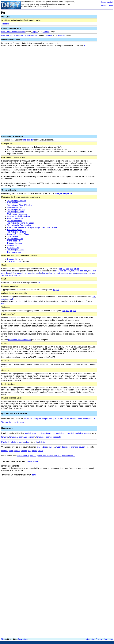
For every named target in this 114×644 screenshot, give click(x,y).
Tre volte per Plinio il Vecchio (20, 205)
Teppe (35, 32)
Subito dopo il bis (15, 207)
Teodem (49, 35)
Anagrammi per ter (64, 193)
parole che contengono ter (20, 340)
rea (74, 273)
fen (14, 273)
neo (66, 273)
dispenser (66, 447)
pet (70, 273)
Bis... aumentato (14, 252)
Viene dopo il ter (14, 261)
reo (89, 273)
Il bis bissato (13, 203)
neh (54, 273)
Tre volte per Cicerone (17, 201)
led (37, 273)
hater (11, 451)
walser (58, 447)
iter (54, 290)
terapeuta (57, 437)
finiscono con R (69, 456)
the (37, 442)
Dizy (3, 639)
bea (57, 271)
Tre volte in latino (15, 221)
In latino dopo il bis (15, 218)
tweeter (24, 451)
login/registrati (107, 2)
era (64, 311)
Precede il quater (15, 243)
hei (25, 273)
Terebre (46, 32)
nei (58, 273)
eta (3, 303)
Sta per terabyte (49, 418)
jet (34, 273)
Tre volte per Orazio (16, 212)
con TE (33, 456)
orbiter (34, 451)
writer (40, 451)
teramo (49, 437)
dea (90, 271)
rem (85, 273)
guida (111, 5)
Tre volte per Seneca (16, 209)
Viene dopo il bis (14, 241)
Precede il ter (13, 259)
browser (75, 447)
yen (15, 275)
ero (75, 311)
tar (64, 269)
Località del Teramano (66, 418)
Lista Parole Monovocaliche (13, 32)
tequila (87, 433)
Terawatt (61, 35)
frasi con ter (28, 140)
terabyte (5, 437)
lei (40, 273)
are (94, 297)
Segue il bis (12, 245)
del (11, 273)
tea (68, 269)
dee (3, 273)
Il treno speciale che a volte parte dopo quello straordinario (32, 227)
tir (78, 269)
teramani (32, 437)
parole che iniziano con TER (49, 456)
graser (39, 447)
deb (94, 271)
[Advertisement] (91, 497)
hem (29, 273)
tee (71, 269)
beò (81, 271)
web (11, 275)
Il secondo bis (13, 248)
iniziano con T (23, 456)
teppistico (79, 433)
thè (41, 442)
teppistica (36, 433)
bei (65, 271)
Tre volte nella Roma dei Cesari (21, 223)
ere (3, 299)
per (61, 269)
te (39, 282)
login (34, 475)
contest (104, 5)
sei (93, 273)
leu (47, 273)
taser (45, 447)
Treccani (5, 24)
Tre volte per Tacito (15, 250)
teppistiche (60, 433)
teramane (23, 437)
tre (13, 299)
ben (73, 271)
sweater (5, 451)
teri (58, 290)
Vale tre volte (13, 236)
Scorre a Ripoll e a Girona (18, 234)
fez (18, 273)
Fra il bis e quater (15, 230)
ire (6, 299)
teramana (13, 437)
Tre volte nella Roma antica (19, 225)
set (3, 275)
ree (78, 273)
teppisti (28, 433)
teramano (40, 437)
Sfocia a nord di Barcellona (19, 216)
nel (62, 273)
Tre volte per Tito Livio (17, 232)
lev (51, 273)
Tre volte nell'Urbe (15, 239)
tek (75, 269)
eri (71, 311)
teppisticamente (48, 433)
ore (10, 299)
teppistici (70, 433)
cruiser (51, 447)
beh (61, 271)
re (84, 45)
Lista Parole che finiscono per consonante (19, 35)
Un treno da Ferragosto (17, 214)
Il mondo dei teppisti (18, 422)
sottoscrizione (32, 461)
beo (77, 271)
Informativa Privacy (94, 639)
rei (81, 273)
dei (7, 273)
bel (69, 271)
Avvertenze (108, 639)
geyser (82, 447)
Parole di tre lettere (9, 442)
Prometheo (23, 639)
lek (44, 273)
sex (7, 275)
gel (22, 273)
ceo (86, 271)
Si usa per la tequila (32, 418)
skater (17, 451)
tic (44, 442)
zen (19, 275)
